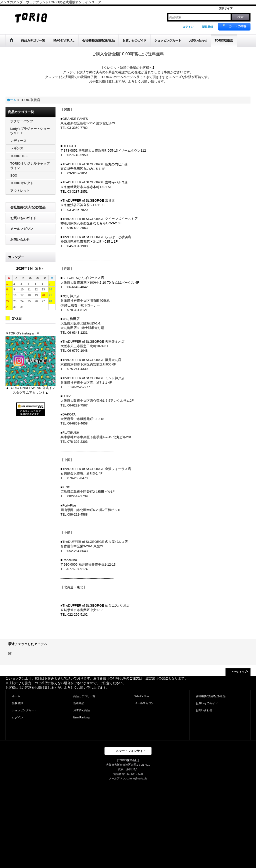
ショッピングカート (24, 710)
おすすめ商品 (81, 710)
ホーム (16, 696)
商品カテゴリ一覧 (84, 696)
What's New (142, 696)
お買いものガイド (23, 218)
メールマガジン (22, 229)
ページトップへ (240, 672)
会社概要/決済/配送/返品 (28, 207)
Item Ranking (81, 717)
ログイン (188, 27)
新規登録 (207, 27)
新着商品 (79, 703)
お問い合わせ (20, 240)
